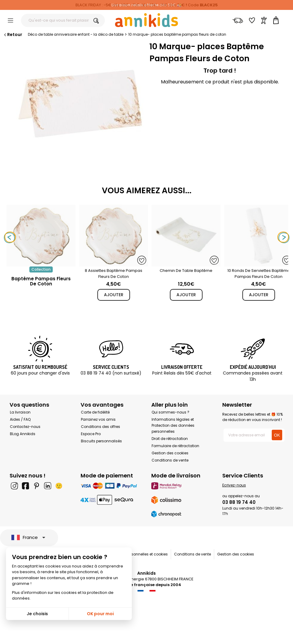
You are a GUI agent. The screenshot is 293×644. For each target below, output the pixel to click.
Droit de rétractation (170, 439)
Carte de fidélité (95, 412)
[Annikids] (146, 20)
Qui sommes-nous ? (170, 412)
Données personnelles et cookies (138, 554)
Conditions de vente (170, 460)
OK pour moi (100, 614)
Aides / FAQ (20, 419)
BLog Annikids (23, 434)
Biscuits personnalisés (101, 441)
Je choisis (37, 614)
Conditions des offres (101, 427)
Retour (13, 35)
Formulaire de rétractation (175, 446)
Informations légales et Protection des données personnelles (173, 425)
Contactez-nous (25, 427)
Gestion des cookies (170, 453)
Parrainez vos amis (98, 419)
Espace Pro (91, 434)
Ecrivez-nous (234, 485)
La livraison (20, 412)
